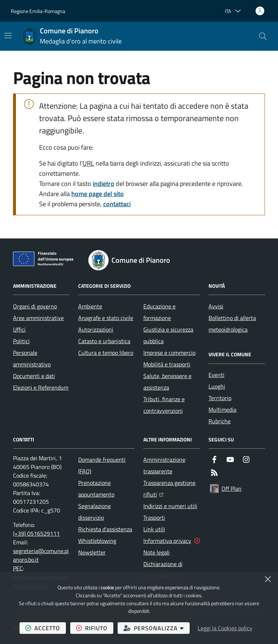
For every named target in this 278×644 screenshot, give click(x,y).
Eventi (216, 375)
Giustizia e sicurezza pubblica (168, 335)
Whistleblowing (97, 541)
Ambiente (90, 306)
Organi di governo (35, 306)
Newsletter (92, 552)
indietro (104, 184)
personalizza (157, 628)
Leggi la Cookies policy (225, 628)
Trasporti (154, 518)
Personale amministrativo (32, 358)
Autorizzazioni (96, 329)
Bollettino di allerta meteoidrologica (232, 324)
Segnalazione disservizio (94, 512)
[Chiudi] (268, 579)
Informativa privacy (167, 541)
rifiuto (95, 628)
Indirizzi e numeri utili (170, 506)
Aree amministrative (38, 318)
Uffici (19, 329)
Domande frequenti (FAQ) (102, 465)
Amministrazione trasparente (164, 465)
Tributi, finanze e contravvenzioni (164, 405)
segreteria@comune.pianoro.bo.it (41, 555)
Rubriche (220, 421)
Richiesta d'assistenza (105, 529)
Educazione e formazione (159, 312)
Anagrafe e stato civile (106, 318)
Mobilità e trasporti (167, 364)
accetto (46, 628)
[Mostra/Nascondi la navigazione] (8, 36)
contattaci (117, 204)
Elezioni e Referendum (41, 387)
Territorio (220, 398)
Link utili (154, 529)
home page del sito (98, 194)
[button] (263, 36)
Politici (21, 341)
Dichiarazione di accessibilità (172, 570)
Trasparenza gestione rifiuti (172, 489)
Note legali (157, 552)
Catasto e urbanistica (104, 341)
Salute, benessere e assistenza (167, 382)
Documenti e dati (34, 376)
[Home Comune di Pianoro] (72, 36)
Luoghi (217, 386)
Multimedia (222, 410)
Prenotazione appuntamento (96, 489)
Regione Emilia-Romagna (38, 11)
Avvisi (216, 306)
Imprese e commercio (169, 353)
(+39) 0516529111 (36, 533)
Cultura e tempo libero (106, 353)
